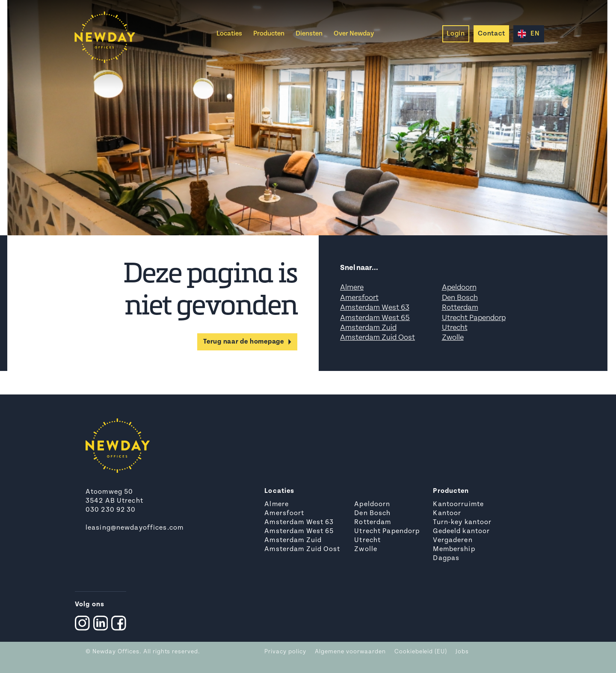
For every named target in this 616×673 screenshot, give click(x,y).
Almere (352, 288)
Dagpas (446, 558)
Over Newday (354, 34)
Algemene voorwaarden (350, 652)
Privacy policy (285, 652)
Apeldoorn (459, 288)
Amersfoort (359, 298)
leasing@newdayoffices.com (135, 528)
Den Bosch (460, 298)
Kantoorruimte (458, 504)
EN (529, 34)
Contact (491, 34)
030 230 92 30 (111, 510)
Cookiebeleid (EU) (421, 652)
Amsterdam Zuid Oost (378, 338)
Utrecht (455, 328)
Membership (454, 549)
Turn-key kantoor (462, 522)
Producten (269, 34)
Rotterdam (460, 308)
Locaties (229, 34)
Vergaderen (453, 540)
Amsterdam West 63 (375, 308)
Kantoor (447, 513)
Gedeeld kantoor (461, 531)
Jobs (462, 652)
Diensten (309, 34)
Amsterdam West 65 (375, 318)
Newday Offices (116, 652)
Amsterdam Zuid (368, 328)
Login (456, 34)
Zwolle (453, 338)
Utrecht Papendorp (474, 318)
